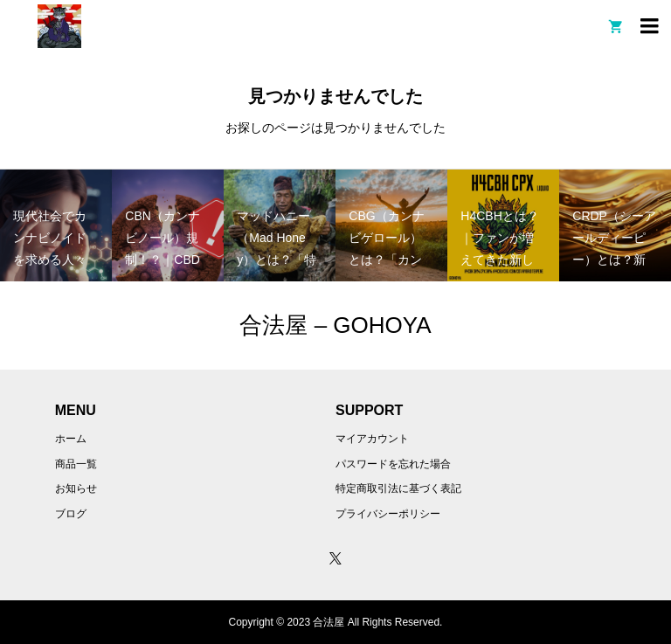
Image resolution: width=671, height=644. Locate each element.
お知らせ (76, 488)
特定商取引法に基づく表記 (398, 488)
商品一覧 (76, 464)
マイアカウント (372, 439)
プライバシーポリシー (388, 514)
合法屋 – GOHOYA (335, 325)
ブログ (71, 514)
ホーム (71, 439)
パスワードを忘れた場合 (393, 464)
